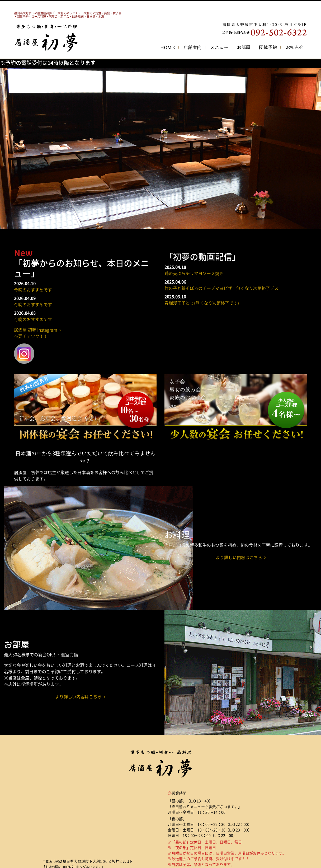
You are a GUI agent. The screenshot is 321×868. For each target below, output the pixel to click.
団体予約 (268, 47)
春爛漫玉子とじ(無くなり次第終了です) (202, 303)
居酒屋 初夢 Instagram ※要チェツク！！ (37, 333)
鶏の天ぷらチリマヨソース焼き (194, 273)
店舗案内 (192, 47)
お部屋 (244, 47)
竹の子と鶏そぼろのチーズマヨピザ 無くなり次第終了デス (221, 288)
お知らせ (294, 47)
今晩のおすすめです (33, 290)
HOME (167, 47)
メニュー (219, 47)
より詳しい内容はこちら (241, 557)
